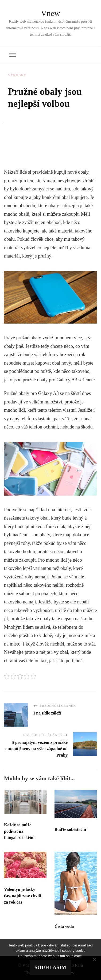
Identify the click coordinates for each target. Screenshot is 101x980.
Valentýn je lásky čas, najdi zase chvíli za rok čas (23, 896)
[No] (94, 959)
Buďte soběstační (70, 829)
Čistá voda (64, 926)
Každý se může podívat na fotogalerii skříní (19, 831)
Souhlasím (50, 967)
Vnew (50, 13)
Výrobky (17, 75)
